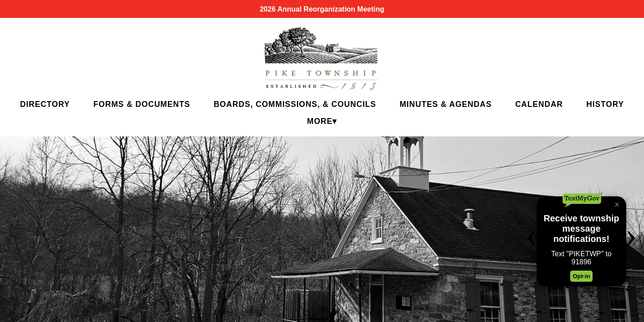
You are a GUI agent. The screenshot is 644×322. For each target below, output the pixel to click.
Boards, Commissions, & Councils (295, 104)
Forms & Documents (142, 104)
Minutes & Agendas (445, 104)
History (605, 104)
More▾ (322, 121)
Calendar (539, 104)
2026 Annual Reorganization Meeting (322, 9)
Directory (45, 104)
